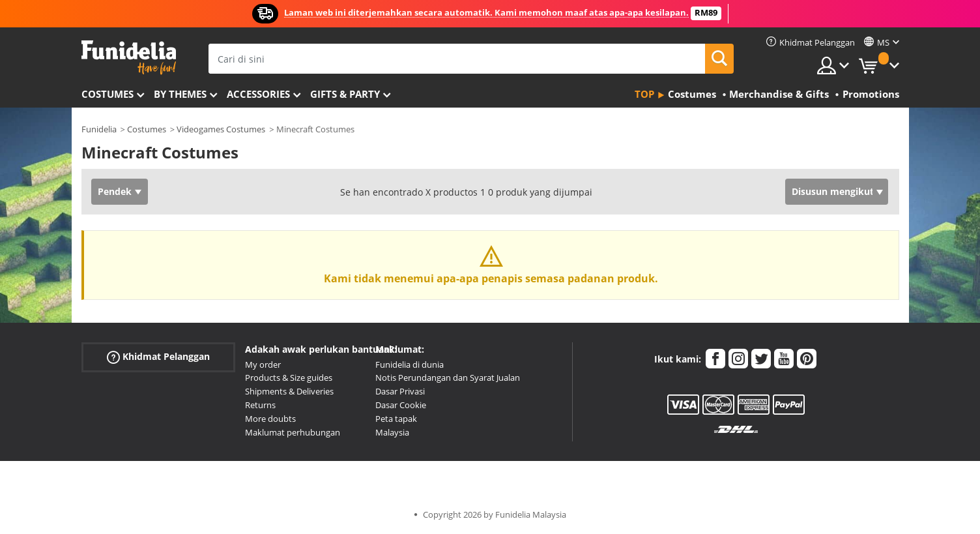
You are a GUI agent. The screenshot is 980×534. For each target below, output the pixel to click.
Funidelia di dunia (410, 364)
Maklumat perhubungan (293, 432)
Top (644, 94)
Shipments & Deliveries (289, 391)
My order (263, 364)
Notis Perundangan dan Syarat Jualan (448, 378)
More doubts (270, 419)
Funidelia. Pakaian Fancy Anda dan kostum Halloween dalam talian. (129, 58)
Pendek (115, 191)
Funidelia (99, 129)
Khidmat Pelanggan (158, 356)
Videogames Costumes (221, 129)
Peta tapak (396, 419)
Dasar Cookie (401, 405)
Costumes (108, 94)
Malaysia (392, 432)
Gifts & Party (345, 94)
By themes (180, 94)
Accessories (258, 94)
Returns (260, 405)
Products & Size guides (289, 378)
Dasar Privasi (400, 391)
